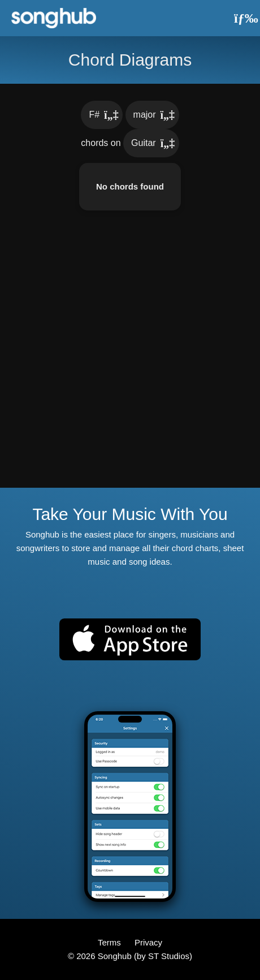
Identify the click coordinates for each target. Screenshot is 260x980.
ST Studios (169, 956)
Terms (110, 942)
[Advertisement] (130, 358)
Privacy (148, 942)
